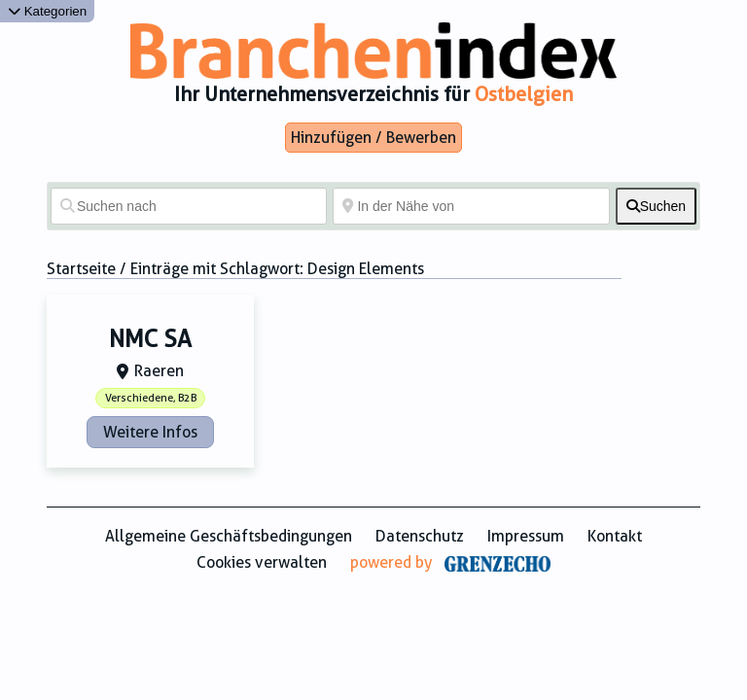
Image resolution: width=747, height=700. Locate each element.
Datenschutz (420, 536)
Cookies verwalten (262, 562)
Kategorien (47, 11)
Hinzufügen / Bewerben (373, 138)
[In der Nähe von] (471, 206)
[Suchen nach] (189, 206)
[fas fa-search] (656, 206)
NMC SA (150, 339)
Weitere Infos (150, 432)
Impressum (526, 536)
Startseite (81, 269)
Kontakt (615, 536)
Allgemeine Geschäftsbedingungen (229, 536)
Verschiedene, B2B (151, 398)
